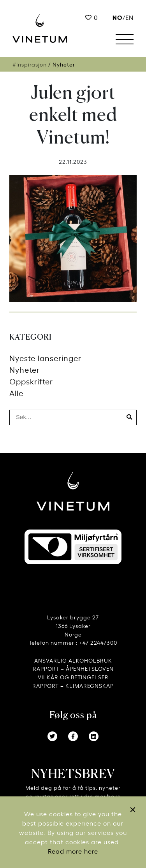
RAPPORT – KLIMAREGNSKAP (73, 685)
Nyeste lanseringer (45, 358)
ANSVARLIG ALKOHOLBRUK (73, 660)
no (118, 17)
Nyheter (25, 369)
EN (129, 17)
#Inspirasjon (30, 64)
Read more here (73, 851)
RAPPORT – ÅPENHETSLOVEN (73, 668)
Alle (16, 393)
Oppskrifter (31, 381)
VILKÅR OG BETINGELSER (73, 677)
